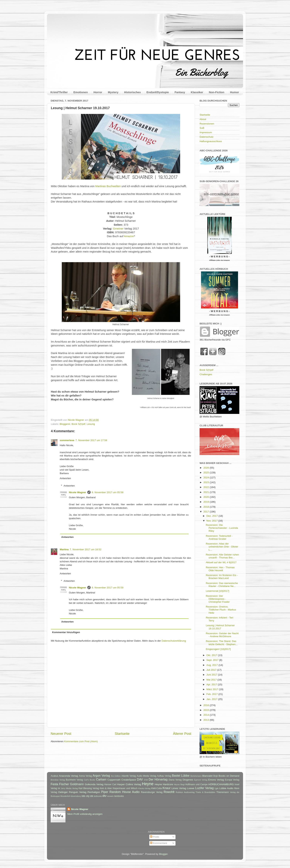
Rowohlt (169, 792)
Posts (155, 837)
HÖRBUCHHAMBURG (221, 784)
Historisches (132, 92)
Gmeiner (118, 229)
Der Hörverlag (158, 779)
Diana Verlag (175, 780)
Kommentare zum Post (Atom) (81, 741)
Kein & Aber (106, 788)
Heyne (148, 784)
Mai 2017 (212, 680)
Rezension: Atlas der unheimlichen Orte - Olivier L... (222, 547)
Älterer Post (182, 734)
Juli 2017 (212, 670)
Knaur (167, 788)
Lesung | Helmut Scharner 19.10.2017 (220, 627)
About (203, 119)
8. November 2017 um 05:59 (108, 588)
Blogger (163, 854)
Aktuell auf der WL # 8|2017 (221, 562)
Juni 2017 (212, 675)
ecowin (110, 796)
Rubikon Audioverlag (185, 792)
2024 (207, 478)
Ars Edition (116, 776)
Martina (64, 549)
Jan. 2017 (212, 699)
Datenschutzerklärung (174, 641)
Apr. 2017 (212, 684)
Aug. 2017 (212, 665)
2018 (207, 507)
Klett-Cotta (156, 788)
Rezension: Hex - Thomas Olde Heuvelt (220, 569)
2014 (207, 715)
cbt (91, 796)
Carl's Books (90, 780)
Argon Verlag (101, 776)
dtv (104, 796)
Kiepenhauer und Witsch (125, 788)
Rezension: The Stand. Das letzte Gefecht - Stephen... (222, 643)
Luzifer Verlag (205, 788)
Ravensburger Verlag (152, 792)
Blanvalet (208, 776)
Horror (98, 92)
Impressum (206, 132)
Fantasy (180, 92)
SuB (202, 128)
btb (84, 796)
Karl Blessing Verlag (89, 788)
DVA (146, 780)
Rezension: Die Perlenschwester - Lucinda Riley (222, 528)
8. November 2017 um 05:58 (108, 492)
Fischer (64, 784)
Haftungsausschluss (211, 141)
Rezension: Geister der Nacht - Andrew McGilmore (222, 635)
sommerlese (67, 440)
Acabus (54, 776)
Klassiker (197, 92)
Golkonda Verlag (94, 784)
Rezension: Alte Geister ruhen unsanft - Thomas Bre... (222, 556)
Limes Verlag (179, 788)
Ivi (59, 788)
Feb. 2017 (212, 694)
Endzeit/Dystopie (158, 92)
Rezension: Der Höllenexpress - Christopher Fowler (218, 599)
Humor (235, 92)
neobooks (119, 796)
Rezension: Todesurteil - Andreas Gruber (219, 537)
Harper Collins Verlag (129, 784)
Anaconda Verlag (68, 776)
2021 (207, 492)
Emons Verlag (216, 780)
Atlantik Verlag (129, 776)
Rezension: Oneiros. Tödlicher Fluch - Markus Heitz (221, 610)
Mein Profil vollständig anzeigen (85, 814)
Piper (105, 792)
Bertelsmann (196, 776)
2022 (207, 487)
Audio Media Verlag (146, 776)
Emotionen (81, 92)
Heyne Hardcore (164, 784)
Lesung (91, 424)
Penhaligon (94, 792)
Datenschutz (206, 137)
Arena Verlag (85, 776)
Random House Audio (125, 792)
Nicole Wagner (78, 492)
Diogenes (188, 780)
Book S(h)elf (78, 424)
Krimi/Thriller (59, 92)
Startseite (122, 734)
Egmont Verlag (201, 780)
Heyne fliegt (179, 784)
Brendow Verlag (58, 780)
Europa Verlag (232, 780)
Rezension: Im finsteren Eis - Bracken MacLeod (222, 577)
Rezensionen (207, 124)
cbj (87, 796)
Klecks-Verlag (144, 788)
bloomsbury (76, 796)
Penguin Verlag (78, 792)
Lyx (217, 788)
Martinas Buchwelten (108, 186)
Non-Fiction (216, 92)
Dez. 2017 (212, 516)
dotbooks (98, 796)
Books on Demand (229, 776)
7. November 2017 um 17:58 (91, 440)
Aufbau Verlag (164, 776)
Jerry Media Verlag (69, 788)
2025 (207, 473)
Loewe (191, 788)
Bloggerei (65, 424)
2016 (207, 705)
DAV (140, 779)
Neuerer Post (61, 734)
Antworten (65, 478)
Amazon (129, 236)
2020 (207, 497)
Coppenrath (114, 780)
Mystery (113, 92)
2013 (207, 720)
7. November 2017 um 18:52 (86, 549)
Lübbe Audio (226, 788)
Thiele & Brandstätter (206, 792)
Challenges (206, 374)
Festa (54, 784)
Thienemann (223, 792)
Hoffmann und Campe (196, 784)
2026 (207, 468)
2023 (207, 482)
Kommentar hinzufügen (66, 632)
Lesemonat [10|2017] (218, 591)
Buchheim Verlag (74, 780)
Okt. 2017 (212, 655)
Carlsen (101, 779)
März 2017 (213, 689)
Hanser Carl (110, 784)
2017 (207, 512)
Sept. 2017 (213, 660)
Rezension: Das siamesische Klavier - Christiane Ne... (222, 585)
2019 (207, 502)
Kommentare (159, 843)
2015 (207, 710)
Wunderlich (65, 796)
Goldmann (77, 784)
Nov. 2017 (212, 521)
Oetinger (63, 792)
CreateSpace (129, 780)
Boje (216, 776)
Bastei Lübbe (181, 776)
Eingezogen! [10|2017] (218, 649)
